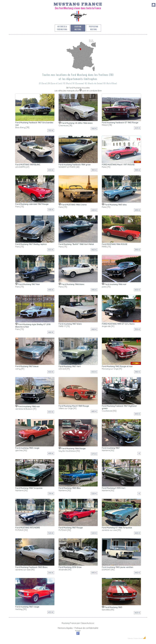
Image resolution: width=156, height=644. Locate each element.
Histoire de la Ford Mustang (62, 28)
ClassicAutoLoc (87, 623)
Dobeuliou (130, 638)
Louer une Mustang (78, 28)
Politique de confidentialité (86, 628)
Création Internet (140, 638)
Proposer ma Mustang (94, 28)
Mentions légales (65, 628)
